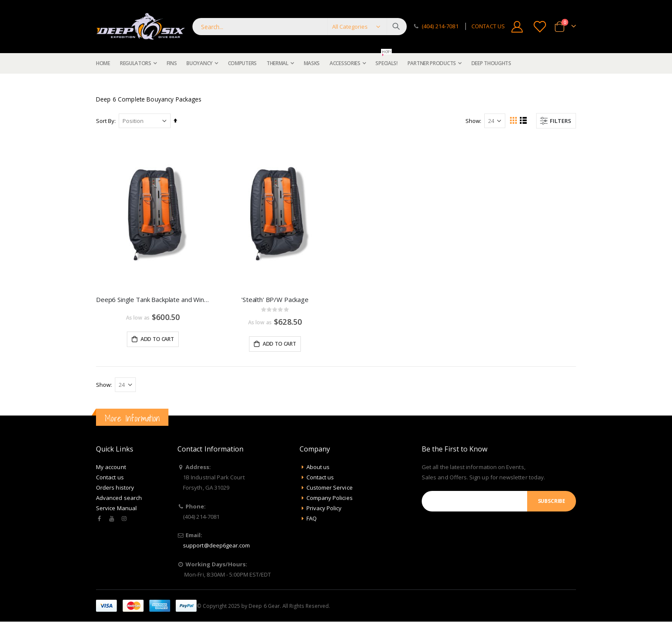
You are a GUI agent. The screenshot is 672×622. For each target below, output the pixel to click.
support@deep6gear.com (216, 546)
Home (99, 84)
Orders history (115, 488)
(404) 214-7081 (440, 26)
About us (318, 467)
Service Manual (116, 508)
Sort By (105, 121)
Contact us (110, 478)
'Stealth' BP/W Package (275, 299)
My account (111, 467)
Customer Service (330, 488)
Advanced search (119, 498)
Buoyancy (128, 84)
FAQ (312, 519)
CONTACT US (488, 26)
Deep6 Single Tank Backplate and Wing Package (153, 299)
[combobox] (300, 27)
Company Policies (330, 498)
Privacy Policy (324, 508)
